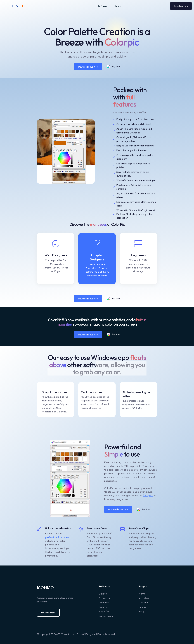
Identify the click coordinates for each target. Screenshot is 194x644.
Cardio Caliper (107, 616)
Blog (141, 611)
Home (142, 594)
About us (144, 598)
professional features (57, 537)
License (143, 607)
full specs (148, 496)
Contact (143, 603)
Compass (104, 603)
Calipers (103, 594)
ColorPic (103, 607)
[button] (104, 6)
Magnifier (104, 611)
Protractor (104, 598)
